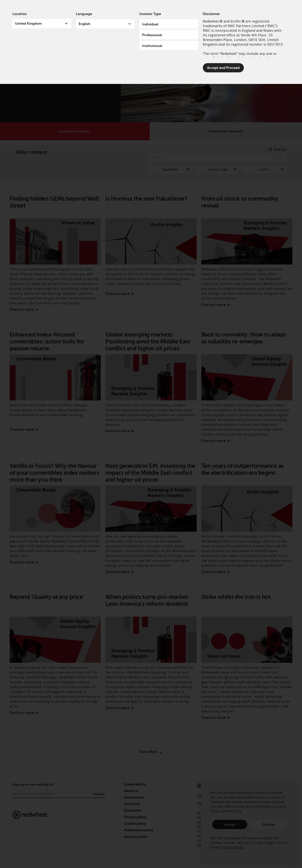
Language (84, 14)
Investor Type (150, 14)
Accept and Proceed (223, 68)
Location (20, 14)
